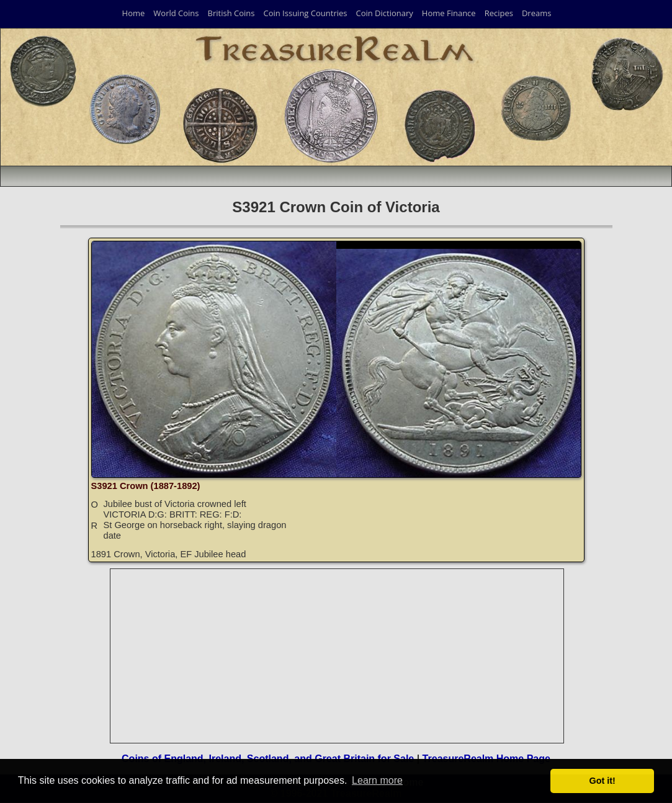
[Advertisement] (338, 656)
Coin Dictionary (384, 13)
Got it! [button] (603, 781)
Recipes (499, 13)
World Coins (176, 13)
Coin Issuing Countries (305, 13)
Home (134, 13)
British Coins (231, 13)
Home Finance (449, 13)
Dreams (537, 13)
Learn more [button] (377, 780)
